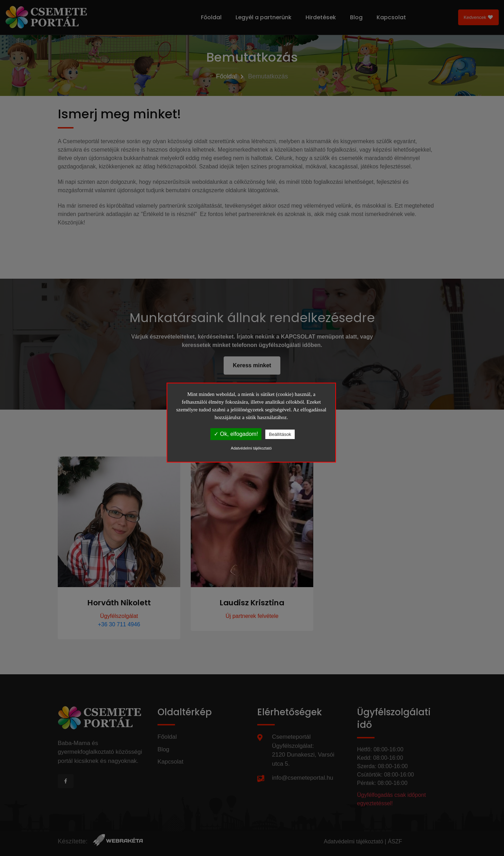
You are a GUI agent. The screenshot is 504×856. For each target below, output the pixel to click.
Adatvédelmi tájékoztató (251, 448)
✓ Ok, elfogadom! (236, 434)
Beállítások (280, 434)
